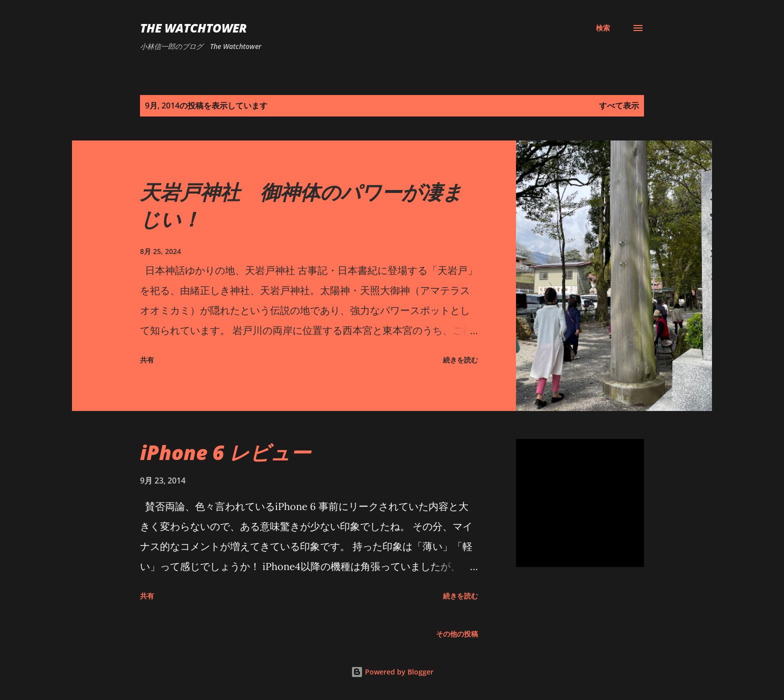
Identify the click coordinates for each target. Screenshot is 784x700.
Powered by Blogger (392, 672)
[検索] (603, 28)
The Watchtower (193, 28)
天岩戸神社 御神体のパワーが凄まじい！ (301, 205)
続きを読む (460, 360)
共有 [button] (147, 360)
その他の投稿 (457, 634)
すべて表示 (619, 105)
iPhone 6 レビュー (225, 452)
